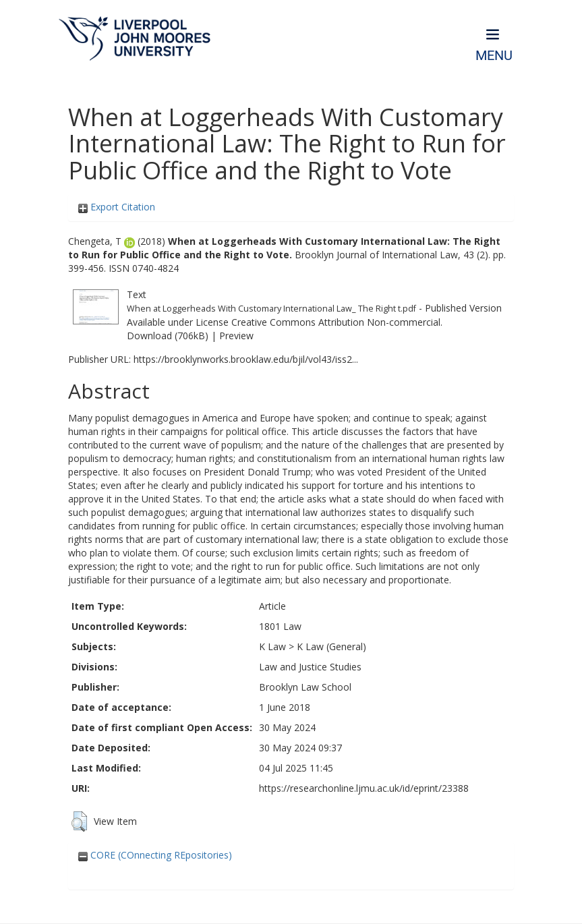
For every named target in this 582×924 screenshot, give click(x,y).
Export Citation (117, 207)
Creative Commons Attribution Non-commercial (336, 322)
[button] (79, 821)
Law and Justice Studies (310, 667)
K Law (272, 646)
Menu (494, 56)
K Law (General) (331, 646)
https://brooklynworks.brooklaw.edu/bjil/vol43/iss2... (246, 359)
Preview (236, 336)
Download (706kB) (168, 336)
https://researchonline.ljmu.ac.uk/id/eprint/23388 (364, 788)
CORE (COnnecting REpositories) (155, 855)
